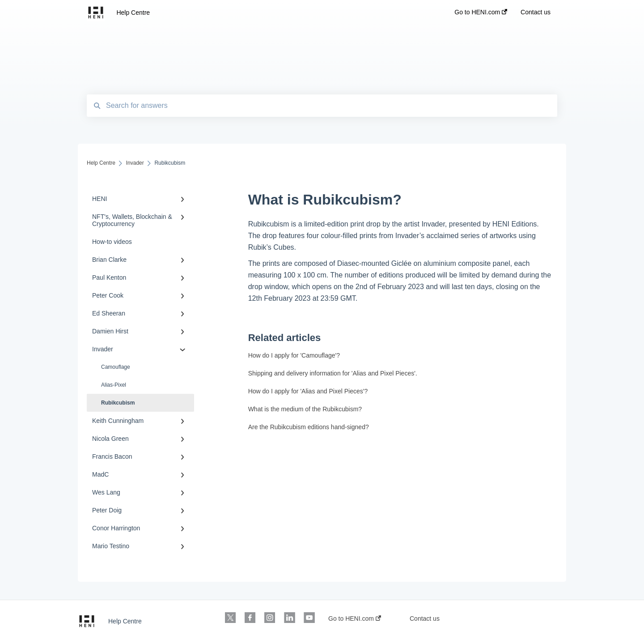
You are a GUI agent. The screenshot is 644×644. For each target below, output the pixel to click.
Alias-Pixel (114, 385)
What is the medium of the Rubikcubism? (305, 409)
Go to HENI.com (355, 618)
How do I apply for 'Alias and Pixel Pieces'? (308, 391)
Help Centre (133, 13)
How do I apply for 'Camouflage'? (294, 355)
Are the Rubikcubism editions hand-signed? (309, 427)
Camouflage (116, 367)
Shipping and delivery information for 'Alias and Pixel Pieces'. (333, 373)
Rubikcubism (118, 403)
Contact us (425, 618)
